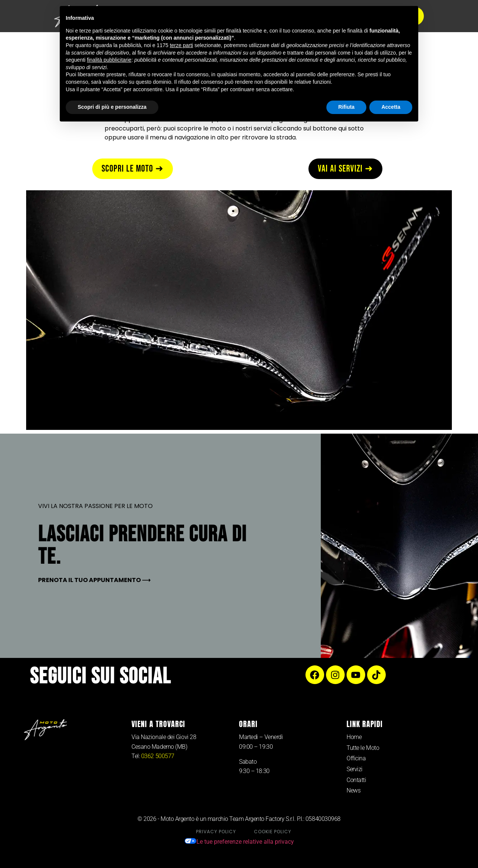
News (353, 790)
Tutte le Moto (363, 748)
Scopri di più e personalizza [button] (112, 107)
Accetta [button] (391, 107)
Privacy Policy (216, 832)
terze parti (181, 45)
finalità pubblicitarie (109, 60)
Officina (356, 758)
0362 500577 (158, 756)
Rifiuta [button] (347, 107)
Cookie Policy (273, 832)
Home (354, 737)
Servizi (355, 769)
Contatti (356, 780)
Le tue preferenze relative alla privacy (239, 842)
